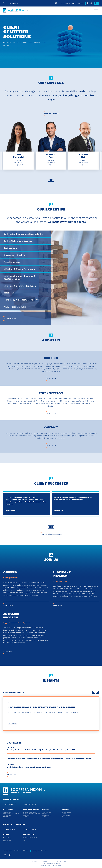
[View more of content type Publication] (10, 747)
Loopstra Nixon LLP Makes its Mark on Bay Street (42, 707)
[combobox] (27, 55)
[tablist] (51, 278)
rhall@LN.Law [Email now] (83, 165)
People (10, 851)
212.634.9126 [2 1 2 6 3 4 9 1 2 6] (11, 829)
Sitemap (45, 864)
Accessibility (51, 864)
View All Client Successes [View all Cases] (51, 534)
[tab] (26, 234)
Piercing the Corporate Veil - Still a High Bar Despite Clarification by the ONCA (41, 750)
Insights (34, 851)
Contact (81, 3)
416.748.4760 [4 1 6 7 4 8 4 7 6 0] (83, 163)
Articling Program (11, 616)
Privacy (58, 864)
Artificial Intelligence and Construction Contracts (29, 767)
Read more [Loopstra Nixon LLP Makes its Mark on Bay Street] (13, 724)
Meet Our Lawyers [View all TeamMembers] (51, 113)
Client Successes (25, 851)
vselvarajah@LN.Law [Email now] (19, 165)
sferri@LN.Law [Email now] (51, 165)
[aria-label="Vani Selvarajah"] (19, 156)
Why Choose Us (51, 393)
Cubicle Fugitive (57, 865)
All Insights (11, 774)
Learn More (51, 379)
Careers (10, 572)
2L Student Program (68, 3)
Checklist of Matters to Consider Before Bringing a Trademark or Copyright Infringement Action (49, 758)
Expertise (16, 851)
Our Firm (51, 358)
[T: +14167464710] (11, 3)
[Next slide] (53, 180)
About (5, 851)
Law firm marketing (46, 865)
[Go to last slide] (49, 180)
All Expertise (10, 319)
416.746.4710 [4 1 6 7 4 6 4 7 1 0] (11, 804)
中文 (96, 3)
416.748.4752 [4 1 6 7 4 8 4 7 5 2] (51, 163)
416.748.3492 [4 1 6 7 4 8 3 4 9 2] (19, 163)
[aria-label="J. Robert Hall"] (83, 156)
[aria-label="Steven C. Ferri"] (51, 156)
